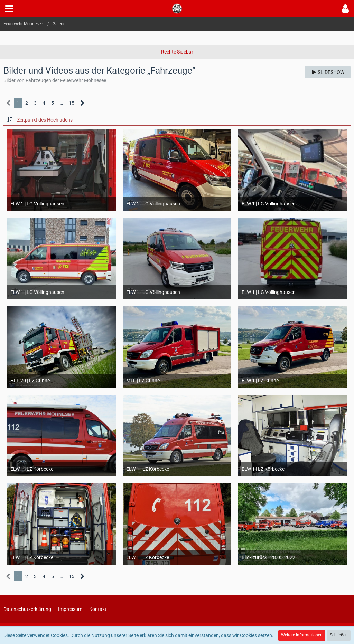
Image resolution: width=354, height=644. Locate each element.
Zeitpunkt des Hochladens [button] (45, 120)
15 (72, 103)
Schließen (339, 635)
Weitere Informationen (302, 635)
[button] (9, 9)
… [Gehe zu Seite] (61, 103)
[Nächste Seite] (82, 103)
